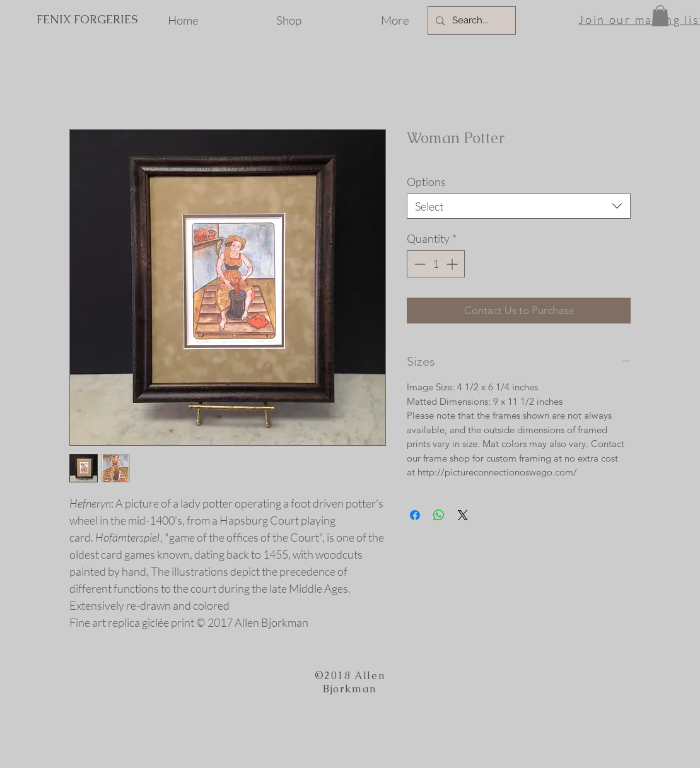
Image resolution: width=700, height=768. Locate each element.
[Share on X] (463, 515)
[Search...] (470, 20)
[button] (660, 15)
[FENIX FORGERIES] (87, 20)
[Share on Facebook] (415, 515)
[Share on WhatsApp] (439, 515)
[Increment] (453, 264)
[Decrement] (418, 264)
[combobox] (519, 206)
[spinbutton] (436, 264)
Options (426, 182)
